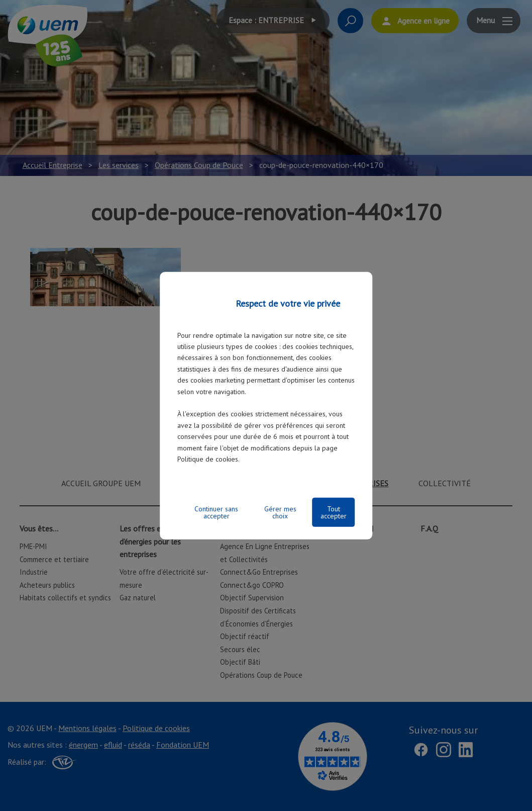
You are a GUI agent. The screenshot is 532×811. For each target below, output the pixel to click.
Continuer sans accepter (216, 512)
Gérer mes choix (280, 512)
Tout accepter (334, 512)
